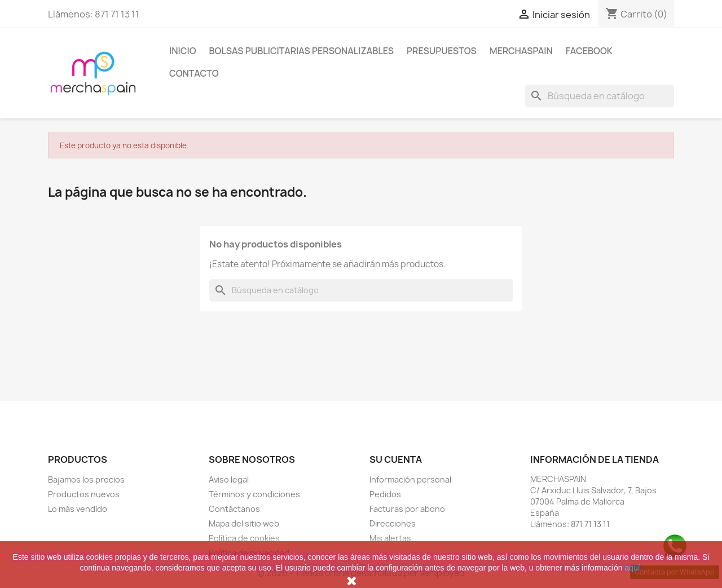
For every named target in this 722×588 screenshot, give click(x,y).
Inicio (183, 51)
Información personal (410, 479)
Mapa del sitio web (244, 523)
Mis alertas (390, 538)
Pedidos (385, 494)
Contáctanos (234, 509)
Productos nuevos (84, 494)
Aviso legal (229, 479)
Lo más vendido (78, 509)
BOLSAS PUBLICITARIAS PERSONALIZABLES (302, 51)
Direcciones (393, 523)
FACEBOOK (589, 51)
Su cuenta (396, 459)
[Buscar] (600, 96)
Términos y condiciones (254, 494)
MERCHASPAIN (521, 51)
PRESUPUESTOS (442, 51)
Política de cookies (244, 538)
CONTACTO (194, 73)
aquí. (633, 568)
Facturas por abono (407, 509)
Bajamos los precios (86, 479)
